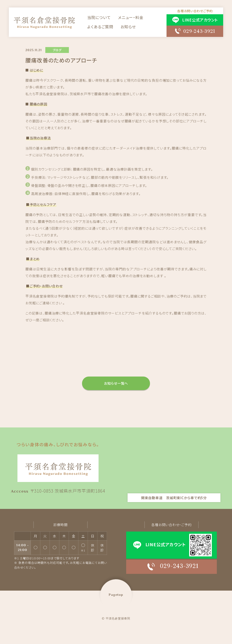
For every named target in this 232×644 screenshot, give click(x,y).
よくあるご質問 (100, 27)
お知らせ (128, 27)
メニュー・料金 (130, 18)
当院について (99, 18)
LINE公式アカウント (199, 20)
